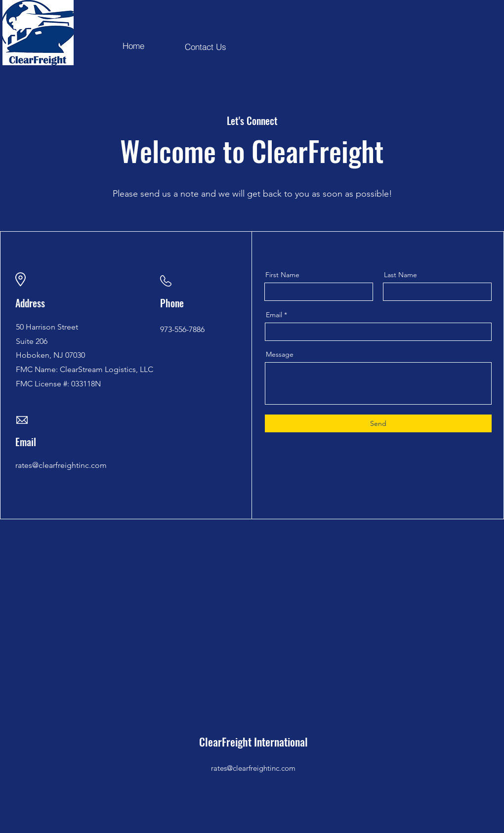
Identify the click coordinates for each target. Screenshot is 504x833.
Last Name (400, 275)
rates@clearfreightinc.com (253, 768)
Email (274, 315)
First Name (282, 275)
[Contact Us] (206, 46)
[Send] (378, 423)
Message (280, 354)
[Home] (133, 45)
